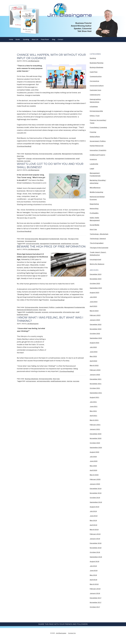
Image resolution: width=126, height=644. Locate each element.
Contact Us (72, 639)
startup (70, 385)
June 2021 (94, 412)
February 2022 (96, 375)
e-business (94, 107)
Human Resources (97, 146)
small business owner (58, 385)
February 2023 (96, 321)
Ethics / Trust (95, 116)
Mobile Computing (97, 192)
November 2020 (96, 444)
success (27, 161)
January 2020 (95, 489)
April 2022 (94, 366)
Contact (60, 39)
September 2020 (96, 453)
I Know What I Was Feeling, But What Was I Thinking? (51, 322)
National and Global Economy (28, 313)
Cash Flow (94, 72)
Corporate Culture (97, 86)
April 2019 (94, 530)
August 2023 (95, 298)
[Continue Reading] (25, 146)
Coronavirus (95, 81)
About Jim (35, 39)
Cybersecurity (95, 95)
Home (11, 39)
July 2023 (94, 303)
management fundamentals (65, 159)
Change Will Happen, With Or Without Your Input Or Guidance (48, 56)
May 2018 (94, 581)
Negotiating (95, 204)
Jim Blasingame (61, 639)
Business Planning (32, 154)
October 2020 (95, 448)
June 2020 (94, 467)
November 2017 (96, 608)
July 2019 (94, 517)
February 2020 (96, 485)
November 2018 (96, 553)
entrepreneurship (39, 159)
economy (45, 316)
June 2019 (94, 521)
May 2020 (94, 471)
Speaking (26, 39)
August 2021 (95, 403)
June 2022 (94, 357)
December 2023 (96, 280)
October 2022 (95, 339)
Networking (94, 208)
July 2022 (94, 353)
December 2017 (96, 603)
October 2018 (95, 558)
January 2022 (95, 380)
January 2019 (95, 544)
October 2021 (95, 394)
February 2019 (96, 540)
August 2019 (95, 512)
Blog (54, 39)
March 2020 (95, 480)
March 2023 (95, 316)
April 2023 (94, 312)
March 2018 (95, 590)
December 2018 (96, 549)
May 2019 (94, 526)
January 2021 (95, 435)
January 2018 (95, 599)
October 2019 (95, 503)
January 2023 (95, 325)
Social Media (95, 225)
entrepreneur (31, 385)
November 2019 (96, 499)
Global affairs (95, 137)
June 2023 (94, 307)
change (29, 159)
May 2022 (94, 362)
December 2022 (96, 330)
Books (18, 39)
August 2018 (95, 567)
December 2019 (96, 494)
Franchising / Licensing (99, 127)
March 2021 (95, 426)
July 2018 (94, 571)
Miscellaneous (96, 188)
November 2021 (96, 389)
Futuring (93, 132)
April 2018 (94, 585)
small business (66, 244)
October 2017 (95, 612)
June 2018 (94, 576)
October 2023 (95, 289)
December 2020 (96, 439)
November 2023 (96, 284)
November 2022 (96, 334)
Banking (93, 58)
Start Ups (20, 156)
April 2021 (94, 421)
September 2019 (96, 508)
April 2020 (94, 476)
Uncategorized (30, 241)
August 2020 (95, 457)
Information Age (69, 316)
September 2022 (96, 344)
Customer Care (96, 90)
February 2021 (96, 430)
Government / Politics (47, 311)
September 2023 (96, 293)
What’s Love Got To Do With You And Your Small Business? (51, 166)
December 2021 (96, 385)
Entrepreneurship (46, 154)
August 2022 (95, 348)
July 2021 (94, 407)
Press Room (45, 39)
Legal (92, 169)
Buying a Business (32, 382)
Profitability (94, 213)
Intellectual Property (98, 155)
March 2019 (95, 535)
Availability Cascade (34, 316)
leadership (50, 159)
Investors (94, 159)
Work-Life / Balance (98, 269)
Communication (96, 76)
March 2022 (95, 371)
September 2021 (96, 398)
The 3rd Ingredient (97, 246)
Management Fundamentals (72, 154)
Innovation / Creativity (99, 150)
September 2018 (96, 562)
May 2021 (94, 416)
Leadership (57, 154)
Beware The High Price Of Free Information (42, 248)
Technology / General (98, 241)
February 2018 (96, 594)
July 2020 (94, 462)
